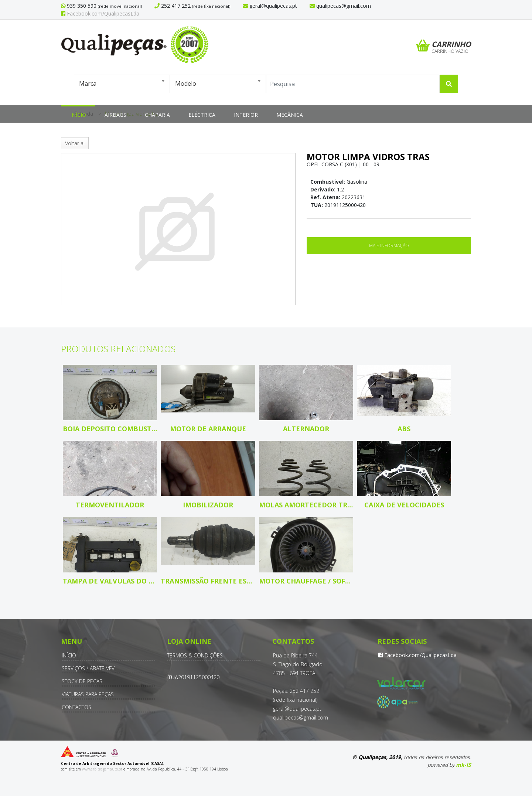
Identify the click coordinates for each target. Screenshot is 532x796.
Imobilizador (208, 505)
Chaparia (157, 115)
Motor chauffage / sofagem (306, 581)
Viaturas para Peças (88, 694)
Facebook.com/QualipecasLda (100, 13)
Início (78, 115)
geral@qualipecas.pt (297, 709)
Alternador (306, 429)
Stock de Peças (82, 681)
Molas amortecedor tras (306, 505)
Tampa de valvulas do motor (110, 581)
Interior (246, 115)
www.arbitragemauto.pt (102, 769)
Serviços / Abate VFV (88, 668)
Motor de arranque (208, 429)
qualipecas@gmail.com (301, 717)
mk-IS (463, 765)
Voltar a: (75, 143)
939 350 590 (81, 6)
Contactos (76, 707)
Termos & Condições (195, 655)
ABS (404, 429)
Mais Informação (389, 246)
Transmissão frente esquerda (208, 581)
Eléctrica (202, 115)
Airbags (115, 115)
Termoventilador (110, 505)
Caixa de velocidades (404, 505)
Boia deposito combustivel (110, 429)
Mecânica (290, 115)
